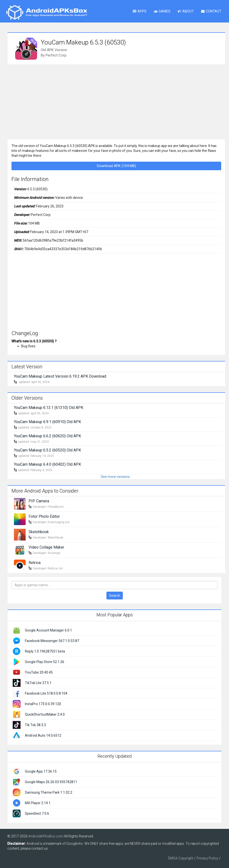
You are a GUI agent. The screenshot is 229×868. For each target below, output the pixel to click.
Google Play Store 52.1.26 (45, 662)
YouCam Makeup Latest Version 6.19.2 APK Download (60, 376)
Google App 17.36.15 (41, 771)
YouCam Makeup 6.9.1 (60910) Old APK (47, 422)
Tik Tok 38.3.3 (35, 725)
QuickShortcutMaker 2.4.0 (45, 714)
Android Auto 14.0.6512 (43, 735)
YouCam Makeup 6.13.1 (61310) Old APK (49, 408)
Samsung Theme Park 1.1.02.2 (49, 792)
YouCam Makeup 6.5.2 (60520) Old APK (47, 450)
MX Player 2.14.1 (38, 803)
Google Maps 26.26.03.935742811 (51, 782)
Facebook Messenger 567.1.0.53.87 (52, 641)
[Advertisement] (116, 101)
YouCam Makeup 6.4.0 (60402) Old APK (47, 464)
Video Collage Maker (46, 547)
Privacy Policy (207, 858)
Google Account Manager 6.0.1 (48, 630)
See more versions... (116, 477)
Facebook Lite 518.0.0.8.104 (46, 693)
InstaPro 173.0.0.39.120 (43, 704)
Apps (140, 11)
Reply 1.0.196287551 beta (45, 651)
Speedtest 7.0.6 (37, 813)
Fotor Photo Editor (44, 516)
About (186, 11)
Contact (211, 11)
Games (162, 11)
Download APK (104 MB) (116, 166)
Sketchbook (39, 532)
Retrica (35, 563)
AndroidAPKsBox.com (46, 836)
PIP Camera (39, 501)
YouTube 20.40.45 (39, 672)
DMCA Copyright (181, 858)
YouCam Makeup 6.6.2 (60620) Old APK (47, 436)
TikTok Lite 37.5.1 (38, 683)
